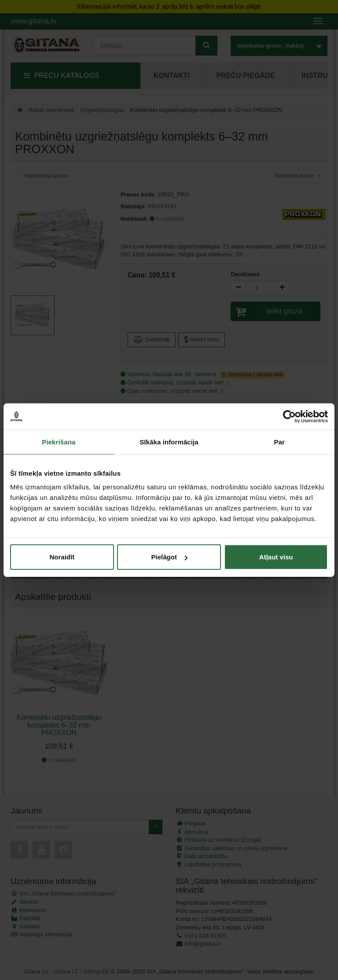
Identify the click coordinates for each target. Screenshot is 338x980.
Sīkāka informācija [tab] (169, 442)
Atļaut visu (276, 557)
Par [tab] (279, 442)
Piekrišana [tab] (59, 442)
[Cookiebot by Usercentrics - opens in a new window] (289, 416)
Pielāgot (169, 557)
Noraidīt (62, 557)
